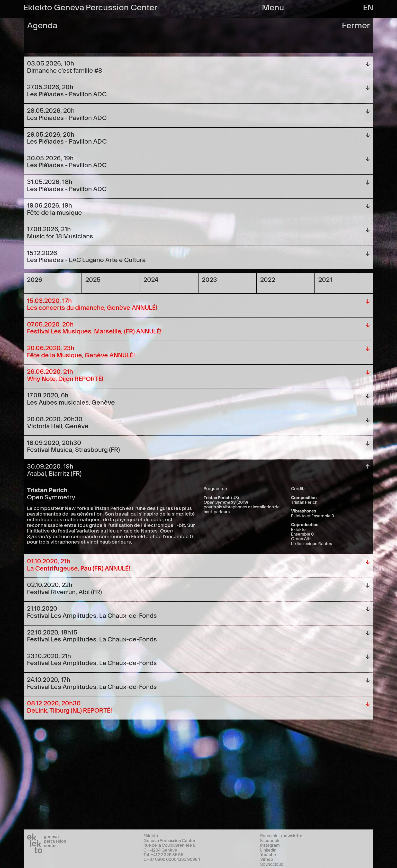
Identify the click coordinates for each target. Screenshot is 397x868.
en (368, 7)
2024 (151, 279)
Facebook (270, 840)
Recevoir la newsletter (282, 835)
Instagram (270, 845)
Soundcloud (272, 864)
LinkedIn (268, 850)
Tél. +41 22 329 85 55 (163, 854)
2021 (325, 279)
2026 (35, 279)
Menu (273, 7)
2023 (209, 279)
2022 (268, 279)
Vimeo (267, 859)
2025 (93, 279)
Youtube (268, 854)
